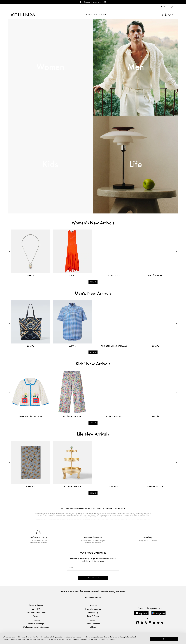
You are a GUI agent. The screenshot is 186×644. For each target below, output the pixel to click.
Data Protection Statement (104, 639)
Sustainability (93, 612)
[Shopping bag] (173, 14)
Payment (36, 616)
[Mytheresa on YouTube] (154, 623)
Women (50, 67)
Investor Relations (93, 623)
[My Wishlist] (169, 14)
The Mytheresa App (93, 609)
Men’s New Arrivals (93, 294)
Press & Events (93, 616)
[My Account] (166, 14)
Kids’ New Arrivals (93, 364)
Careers (93, 620)
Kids (50, 165)
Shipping (36, 620)
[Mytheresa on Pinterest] (146, 623)
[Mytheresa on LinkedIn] (138, 623)
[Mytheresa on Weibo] (158, 623)
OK (164, 639)
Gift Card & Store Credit (36, 612)
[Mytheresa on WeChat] (162, 623)
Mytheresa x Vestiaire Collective (36, 627)
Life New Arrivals (93, 434)
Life (136, 165)
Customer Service (36, 605)
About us (93, 605)
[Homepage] (23, 14)
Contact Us (36, 609)
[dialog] (93, 638)
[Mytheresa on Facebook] (142, 623)
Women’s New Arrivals (93, 223)
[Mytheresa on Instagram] (150, 623)
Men (136, 67)
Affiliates (93, 627)
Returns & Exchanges (36, 623)
